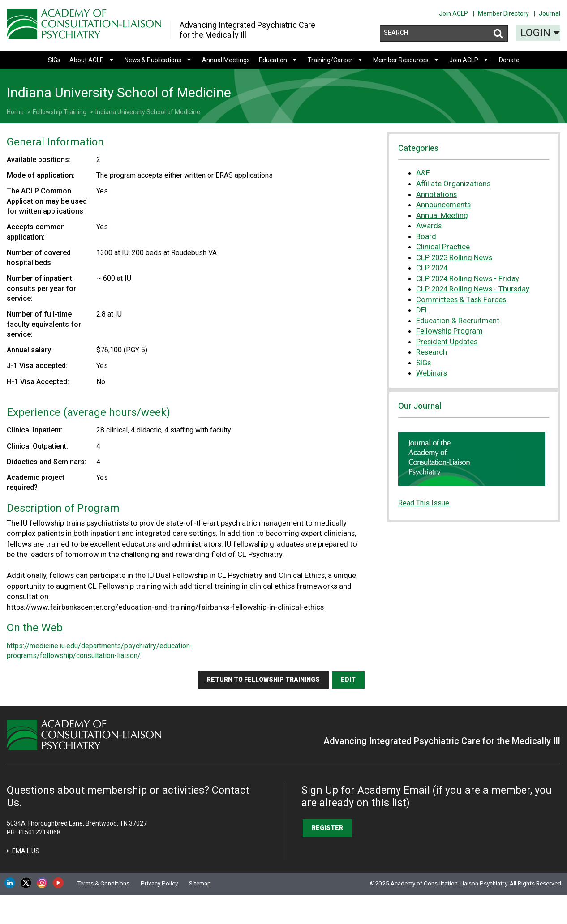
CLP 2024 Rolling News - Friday (468, 278)
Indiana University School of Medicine (148, 112)
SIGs (54, 60)
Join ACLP (453, 13)
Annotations (436, 194)
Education (279, 60)
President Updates (447, 342)
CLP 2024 (432, 268)
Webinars (432, 373)
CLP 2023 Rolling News (454, 257)
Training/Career (336, 60)
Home (15, 112)
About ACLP (92, 60)
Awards (429, 226)
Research (432, 352)
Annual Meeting (442, 215)
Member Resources (407, 60)
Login (540, 32)
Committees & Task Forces (461, 299)
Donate (509, 60)
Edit (348, 680)
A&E (423, 173)
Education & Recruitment (458, 321)
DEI (421, 310)
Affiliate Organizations (453, 184)
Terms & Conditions (103, 883)
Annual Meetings (226, 60)
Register (327, 828)
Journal (550, 13)
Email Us (26, 851)
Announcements (443, 205)
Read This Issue (424, 503)
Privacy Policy (159, 883)
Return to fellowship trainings (263, 680)
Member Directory (503, 13)
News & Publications (159, 60)
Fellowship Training (60, 112)
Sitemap (200, 883)
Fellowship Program (449, 331)
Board (426, 236)
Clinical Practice (443, 247)
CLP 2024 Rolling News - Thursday (473, 289)
